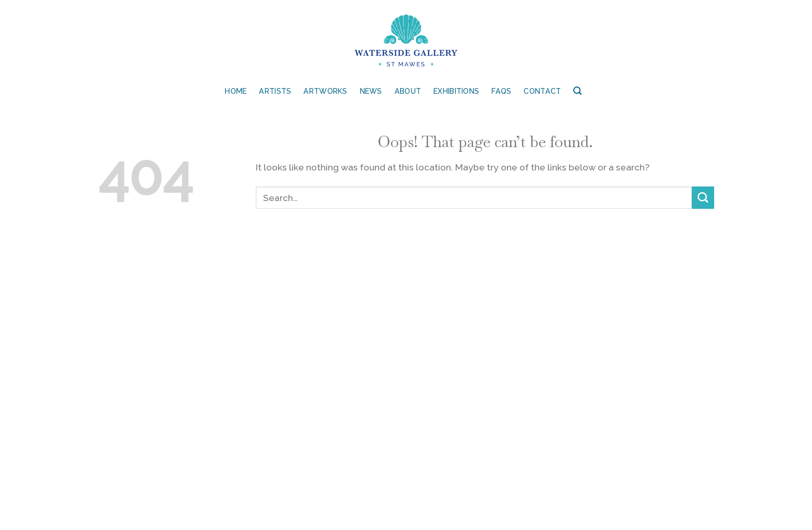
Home (236, 91)
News (371, 91)
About (408, 91)
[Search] (577, 91)
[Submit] (703, 198)
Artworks (325, 91)
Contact (542, 91)
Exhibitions (456, 91)
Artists (275, 91)
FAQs (501, 91)
